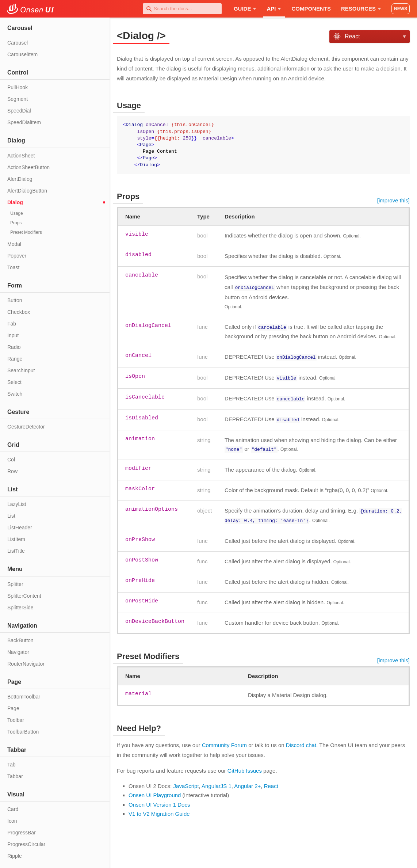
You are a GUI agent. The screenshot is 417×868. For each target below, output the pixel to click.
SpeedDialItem (24, 122)
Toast (13, 267)
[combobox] (182, 9)
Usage (17, 213)
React (271, 782)
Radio (14, 347)
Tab (12, 765)
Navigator (18, 652)
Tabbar (15, 776)
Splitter (15, 584)
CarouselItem (22, 54)
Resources (361, 9)
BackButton (20, 640)
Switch (15, 394)
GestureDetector (26, 427)
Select (14, 382)
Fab (12, 324)
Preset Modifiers (26, 232)
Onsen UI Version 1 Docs (159, 801)
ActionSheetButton (28, 167)
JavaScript (186, 782)
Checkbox (19, 312)
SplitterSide (20, 608)
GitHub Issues (245, 767)
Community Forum (224, 741)
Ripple (15, 856)
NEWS (401, 9)
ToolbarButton (23, 732)
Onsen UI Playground (155, 791)
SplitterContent (24, 596)
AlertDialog (20, 179)
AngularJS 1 (217, 782)
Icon (12, 821)
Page (13, 708)
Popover (17, 256)
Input (13, 335)
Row (12, 471)
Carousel (18, 43)
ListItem (16, 539)
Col (11, 460)
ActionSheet (21, 156)
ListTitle (16, 551)
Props (16, 223)
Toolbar (16, 720)
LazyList (17, 504)
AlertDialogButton (27, 191)
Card (13, 809)
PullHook (18, 87)
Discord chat (301, 741)
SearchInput (21, 370)
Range (15, 359)
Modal (14, 244)
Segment (18, 99)
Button (15, 300)
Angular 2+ (247, 782)
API (274, 9)
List (11, 516)
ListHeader (20, 528)
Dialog (15, 202)
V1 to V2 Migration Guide (159, 810)
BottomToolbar (24, 697)
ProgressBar (22, 833)
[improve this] (393, 200)
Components (311, 9)
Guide (245, 9)
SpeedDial (19, 111)
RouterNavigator (26, 664)
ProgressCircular (26, 844)
